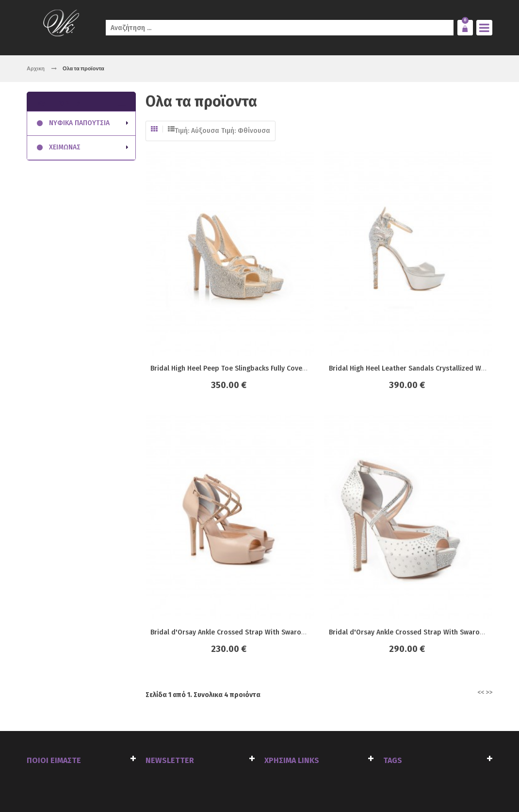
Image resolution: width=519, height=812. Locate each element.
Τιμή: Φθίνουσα (246, 131)
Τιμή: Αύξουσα (197, 131)
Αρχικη (36, 68)
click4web (137, 784)
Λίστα (171, 129)
